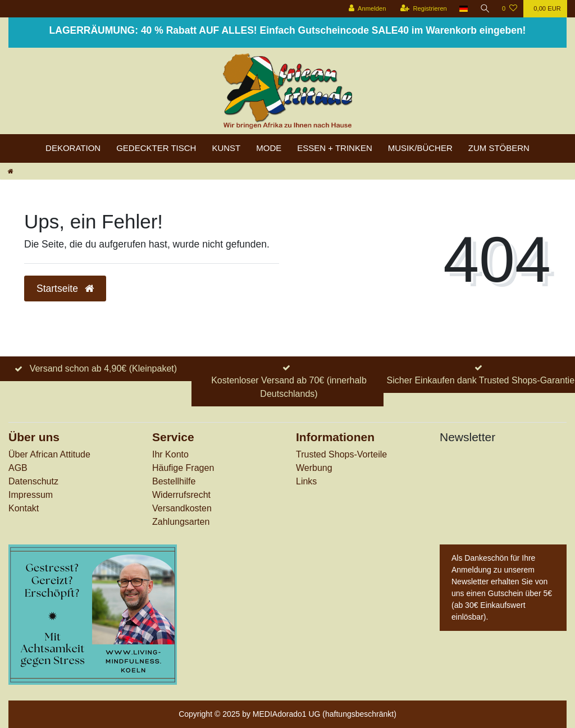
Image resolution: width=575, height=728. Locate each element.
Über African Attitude (49, 454)
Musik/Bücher (420, 148)
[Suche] (485, 9)
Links (306, 481)
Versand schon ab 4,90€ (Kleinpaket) (103, 368)
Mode (269, 148)
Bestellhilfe (174, 481)
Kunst (226, 148)
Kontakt (24, 508)
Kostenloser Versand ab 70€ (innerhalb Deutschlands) (289, 387)
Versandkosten (182, 508)
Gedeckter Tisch (156, 148)
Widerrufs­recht (181, 495)
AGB (18, 468)
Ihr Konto (170, 454)
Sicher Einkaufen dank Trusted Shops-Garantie (481, 380)
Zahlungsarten (181, 522)
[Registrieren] (423, 9)
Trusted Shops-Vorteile (341, 454)
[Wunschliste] (510, 9)
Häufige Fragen (183, 468)
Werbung (314, 468)
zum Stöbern (499, 148)
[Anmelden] (366, 9)
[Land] (463, 9)
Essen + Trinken (335, 148)
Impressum (31, 495)
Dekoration (73, 148)
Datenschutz (33, 481)
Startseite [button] (65, 289)
